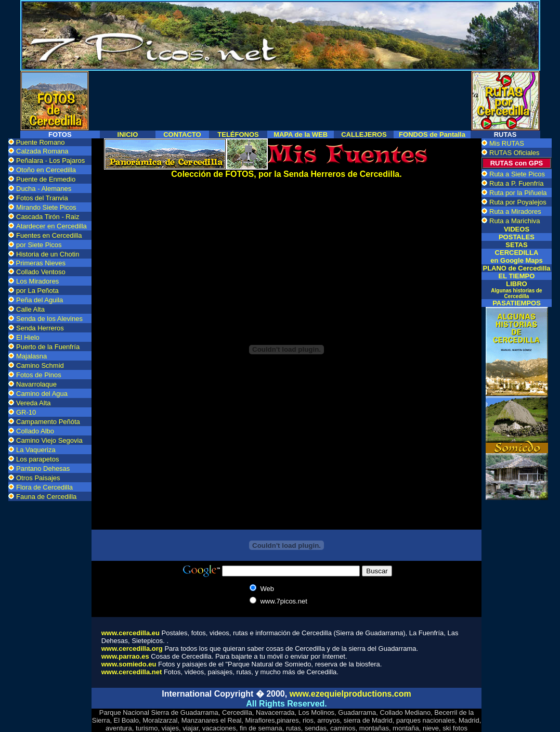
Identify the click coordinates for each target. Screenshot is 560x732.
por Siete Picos (39, 245)
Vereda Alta (34, 403)
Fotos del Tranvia (42, 198)
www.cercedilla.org (132, 648)
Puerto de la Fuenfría (48, 347)
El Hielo (28, 337)
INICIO (128, 134)
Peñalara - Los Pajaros (50, 160)
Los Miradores (37, 281)
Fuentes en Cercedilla (49, 235)
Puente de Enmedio (46, 179)
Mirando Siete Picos (46, 207)
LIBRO (516, 290)
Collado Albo (35, 431)
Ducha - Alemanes (44, 189)
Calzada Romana (42, 151)
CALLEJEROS (364, 134)
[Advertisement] (280, 97)
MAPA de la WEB (301, 134)
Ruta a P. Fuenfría (517, 183)
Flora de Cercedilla (44, 487)
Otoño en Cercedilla (46, 170)
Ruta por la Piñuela (518, 193)
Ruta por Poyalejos (518, 202)
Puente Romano (41, 142)
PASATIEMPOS (517, 303)
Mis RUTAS (507, 143)
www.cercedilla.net (132, 672)
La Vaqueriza (36, 450)
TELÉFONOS (238, 134)
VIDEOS (517, 229)
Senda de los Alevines (49, 319)
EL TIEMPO (517, 276)
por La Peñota (37, 291)
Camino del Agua (42, 394)
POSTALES (517, 237)
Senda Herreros (40, 328)
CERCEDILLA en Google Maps (516, 256)
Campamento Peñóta (48, 422)
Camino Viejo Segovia (49, 440)
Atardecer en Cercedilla (51, 226)
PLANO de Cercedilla (516, 268)
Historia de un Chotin (48, 254)
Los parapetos (37, 459)
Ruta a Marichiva (515, 221)
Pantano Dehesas (43, 468)
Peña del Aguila (40, 300)
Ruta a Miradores (515, 211)
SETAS (516, 245)
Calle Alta (30, 309)
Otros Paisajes (38, 478)
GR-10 (26, 412)
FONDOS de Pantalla (432, 134)
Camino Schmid (40, 365)
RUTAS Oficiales (515, 153)
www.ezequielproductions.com (350, 694)
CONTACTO (182, 134)
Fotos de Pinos (39, 375)
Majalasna (31, 356)
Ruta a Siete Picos (517, 174)
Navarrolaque (36, 384)
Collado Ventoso (41, 272)
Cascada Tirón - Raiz (48, 217)
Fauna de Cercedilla (46, 497)
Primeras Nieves (40, 263)
